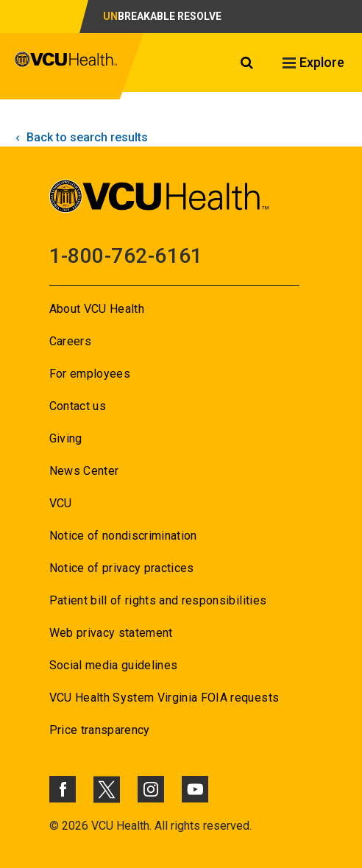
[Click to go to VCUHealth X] (107, 789)
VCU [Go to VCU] (61, 503)
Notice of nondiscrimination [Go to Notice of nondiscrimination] (123, 536)
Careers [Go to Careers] (70, 341)
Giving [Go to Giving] (66, 438)
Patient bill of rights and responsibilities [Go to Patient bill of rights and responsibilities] (158, 600)
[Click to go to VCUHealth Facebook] (63, 789)
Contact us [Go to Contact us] (78, 406)
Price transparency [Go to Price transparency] (100, 730)
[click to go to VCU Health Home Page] (66, 66)
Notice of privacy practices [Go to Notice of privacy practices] (122, 568)
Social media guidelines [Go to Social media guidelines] (114, 665)
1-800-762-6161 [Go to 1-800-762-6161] (126, 256)
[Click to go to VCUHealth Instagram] (151, 789)
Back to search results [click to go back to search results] (80, 137)
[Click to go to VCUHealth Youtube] (195, 789)
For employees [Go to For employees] (90, 374)
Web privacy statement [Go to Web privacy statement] (111, 633)
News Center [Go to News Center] (84, 471)
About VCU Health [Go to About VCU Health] (97, 309)
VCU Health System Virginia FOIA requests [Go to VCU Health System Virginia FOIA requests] (164, 698)
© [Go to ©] (54, 826)
